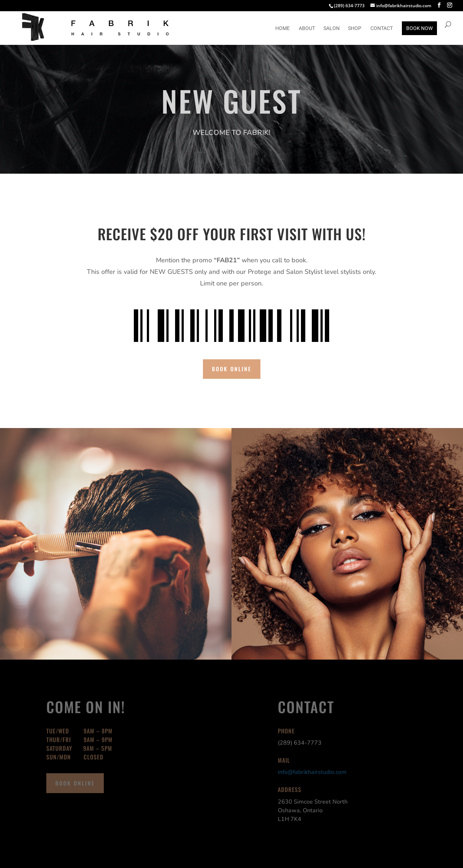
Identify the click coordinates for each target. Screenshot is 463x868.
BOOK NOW (419, 28)
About (307, 28)
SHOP (355, 28)
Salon (332, 28)
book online (232, 369)
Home (283, 28)
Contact (382, 28)
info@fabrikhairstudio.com (312, 772)
